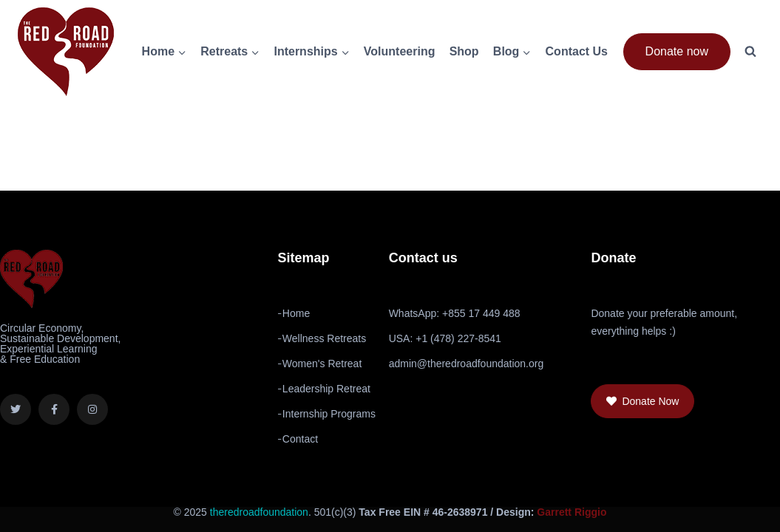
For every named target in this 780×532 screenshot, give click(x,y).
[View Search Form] (750, 52)
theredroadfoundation (259, 512)
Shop (464, 51)
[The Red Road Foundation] (66, 52)
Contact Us (577, 51)
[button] (642, 401)
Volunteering (400, 51)
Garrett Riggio (572, 512)
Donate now (677, 51)
